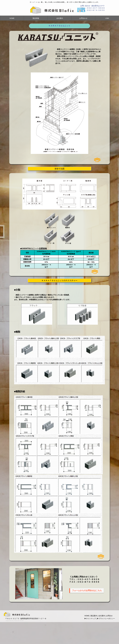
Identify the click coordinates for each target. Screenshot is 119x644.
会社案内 (60, 18)
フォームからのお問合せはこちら (87, 590)
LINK (107, 18)
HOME (12, 18)
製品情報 (36, 18)
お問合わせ (83, 18)
